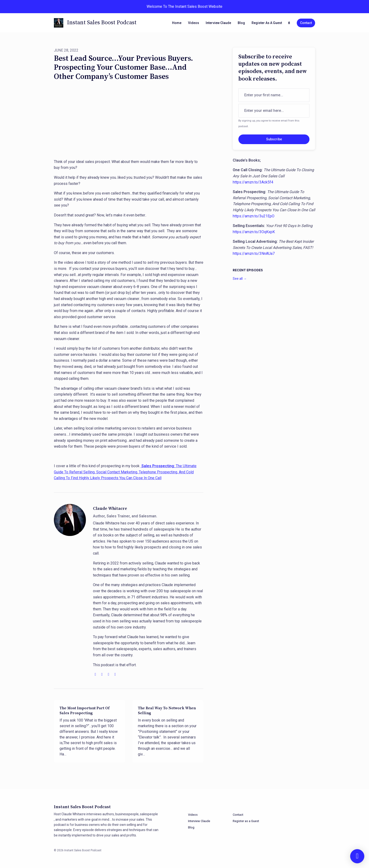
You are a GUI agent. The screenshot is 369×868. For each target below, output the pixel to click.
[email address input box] (274, 111)
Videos (194, 23)
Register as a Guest (267, 23)
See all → (240, 279)
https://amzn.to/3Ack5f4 (253, 182)
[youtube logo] (102, 674)
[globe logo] (96, 674)
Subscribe (274, 139)
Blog (241, 23)
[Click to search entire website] (289, 23)
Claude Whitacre (110, 509)
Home (177, 23)
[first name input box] (274, 95)
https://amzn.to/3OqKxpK (254, 232)
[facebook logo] (109, 674)
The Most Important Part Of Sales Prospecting (84, 711)
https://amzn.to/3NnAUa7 (254, 254)
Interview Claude (218, 23)
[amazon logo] (115, 674)
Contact (306, 23)
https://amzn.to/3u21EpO (254, 216)
